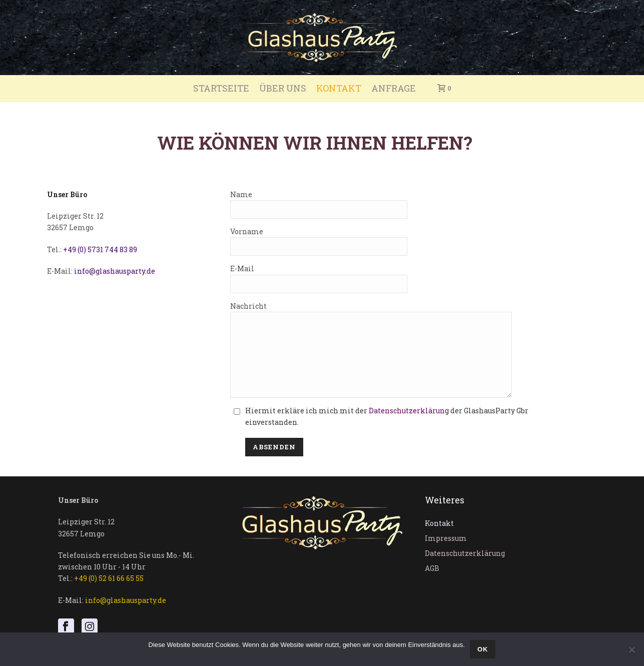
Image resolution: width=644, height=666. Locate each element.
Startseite (221, 88)
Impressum (446, 553)
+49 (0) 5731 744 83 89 (100, 249)
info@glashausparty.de (115, 271)
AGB (432, 583)
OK (483, 649)
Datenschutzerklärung (409, 426)
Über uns (283, 88)
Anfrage (394, 88)
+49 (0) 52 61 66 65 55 (109, 593)
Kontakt (339, 88)
